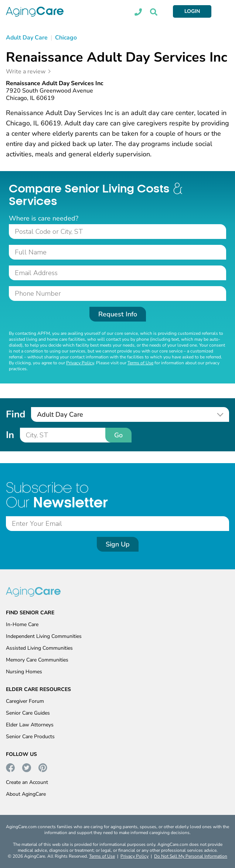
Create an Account (27, 782)
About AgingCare (26, 794)
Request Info (118, 314)
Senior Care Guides (28, 713)
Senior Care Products (30, 737)
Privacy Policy (80, 363)
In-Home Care (22, 624)
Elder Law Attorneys (30, 725)
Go (118, 435)
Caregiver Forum (25, 701)
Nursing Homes (24, 672)
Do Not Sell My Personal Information (191, 856)
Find (16, 414)
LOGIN (192, 11)
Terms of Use (140, 363)
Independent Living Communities (44, 636)
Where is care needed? (44, 218)
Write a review (26, 72)
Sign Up (118, 544)
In (10, 435)
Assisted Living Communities (39, 648)
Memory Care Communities (37, 660)
